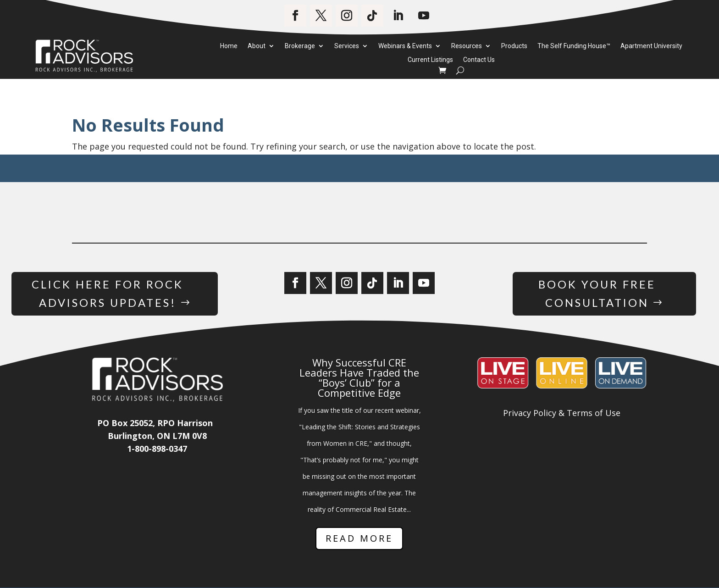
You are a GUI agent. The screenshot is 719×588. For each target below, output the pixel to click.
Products (514, 46)
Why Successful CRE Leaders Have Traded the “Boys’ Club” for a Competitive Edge (359, 378)
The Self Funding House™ (574, 46)
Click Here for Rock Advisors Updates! (108, 294)
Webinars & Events (405, 46)
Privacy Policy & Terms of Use (562, 413)
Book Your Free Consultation (597, 294)
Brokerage (300, 46)
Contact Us (479, 60)
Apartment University (651, 46)
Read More (359, 539)
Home (229, 46)
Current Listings (430, 60)
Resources (467, 46)
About (257, 46)
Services (347, 46)
